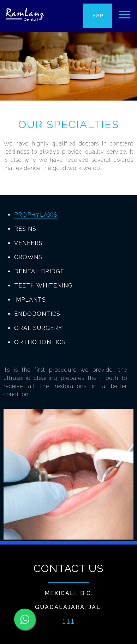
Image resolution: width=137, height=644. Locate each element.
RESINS (25, 229)
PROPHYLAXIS (36, 215)
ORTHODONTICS (40, 342)
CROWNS (28, 257)
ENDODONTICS (37, 314)
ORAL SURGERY (38, 328)
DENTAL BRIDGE (39, 271)
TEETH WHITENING (43, 286)
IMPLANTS (30, 300)
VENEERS (28, 243)
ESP (98, 16)
